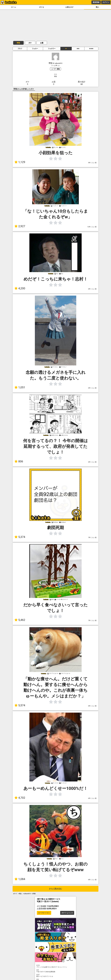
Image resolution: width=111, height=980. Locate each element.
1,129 (20, 162)
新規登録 (96, 2)
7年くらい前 (92, 537)
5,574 (20, 705)
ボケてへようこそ (67, 913)
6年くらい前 (92, 289)
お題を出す (69, 7)
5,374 (20, 537)
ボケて (15, 894)
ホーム (14, 7)
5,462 (20, 620)
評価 (34, 894)
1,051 (20, 387)
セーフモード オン (44, 913)
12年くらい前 (92, 227)
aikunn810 (27, 894)
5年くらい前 (92, 163)
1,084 (20, 879)
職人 (97, 7)
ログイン (106, 2)
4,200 (20, 288)
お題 (42, 43)
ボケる (42, 7)
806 (19, 461)
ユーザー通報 (55, 69)
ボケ (30, 43)
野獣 (18, 43)
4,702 (20, 798)
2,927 (20, 226)
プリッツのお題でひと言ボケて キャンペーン (55, 966)
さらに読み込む (55, 889)
